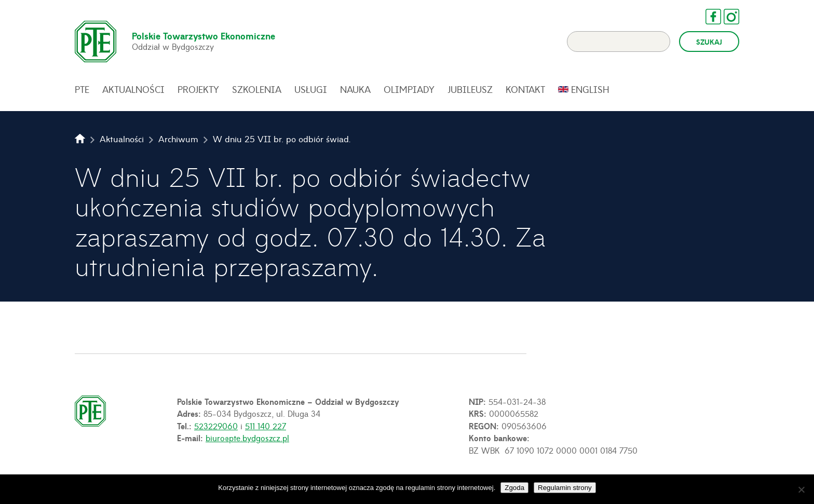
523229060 (216, 426)
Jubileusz (470, 89)
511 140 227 (266, 426)
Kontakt (525, 89)
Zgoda (514, 488)
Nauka (355, 89)
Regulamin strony (565, 488)
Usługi (311, 89)
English (590, 89)
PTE (82, 89)
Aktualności (133, 89)
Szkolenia (257, 89)
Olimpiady (409, 89)
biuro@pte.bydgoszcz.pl (247, 438)
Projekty (198, 89)
